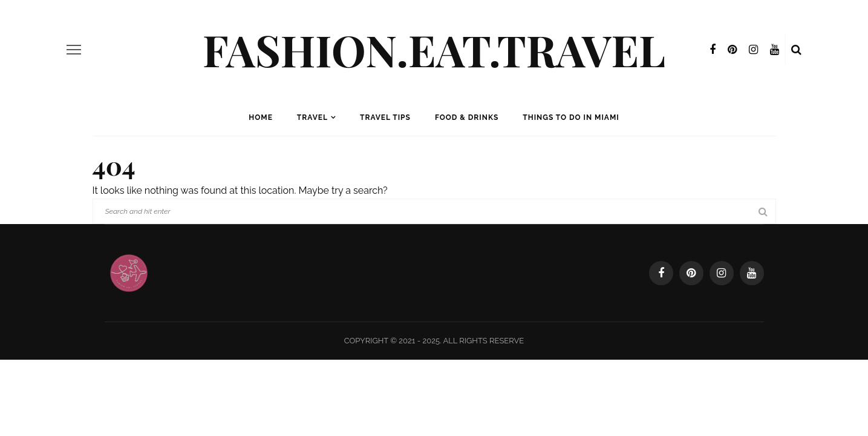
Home (261, 117)
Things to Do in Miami (571, 117)
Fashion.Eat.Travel (434, 49)
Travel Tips (385, 117)
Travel (312, 117)
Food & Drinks (467, 117)
